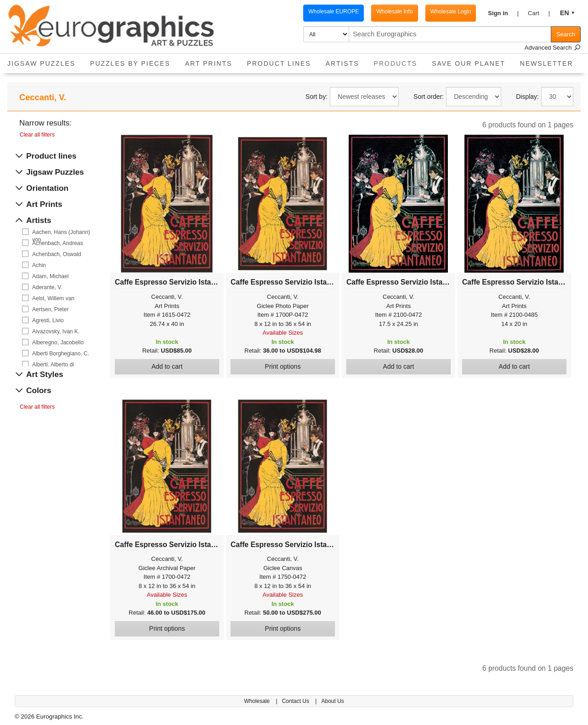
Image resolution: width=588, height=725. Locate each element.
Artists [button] (342, 63)
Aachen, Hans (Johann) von (61, 232)
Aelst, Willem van (53, 298)
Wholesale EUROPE (334, 11)
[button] (503, 13)
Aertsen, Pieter (50, 309)
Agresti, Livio (48, 320)
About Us (332, 701)
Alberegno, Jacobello (58, 343)
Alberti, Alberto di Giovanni (53, 365)
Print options (283, 366)
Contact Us (297, 701)
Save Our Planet (469, 63)
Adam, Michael (50, 276)
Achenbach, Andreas (58, 243)
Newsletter (547, 63)
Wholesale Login (451, 11)
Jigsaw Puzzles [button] (41, 63)
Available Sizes (283, 333)
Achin (39, 265)
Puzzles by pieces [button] (130, 63)
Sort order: (429, 97)
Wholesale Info (394, 11)
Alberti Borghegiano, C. (61, 354)
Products (399, 60)
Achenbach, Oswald (57, 254)
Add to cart (167, 366)
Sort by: (317, 97)
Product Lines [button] (279, 63)
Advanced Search (553, 48)
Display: (527, 97)
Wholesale (257, 701)
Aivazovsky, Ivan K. (56, 331)
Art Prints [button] (209, 63)
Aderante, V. (47, 287)
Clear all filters (37, 135)
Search (566, 34)
